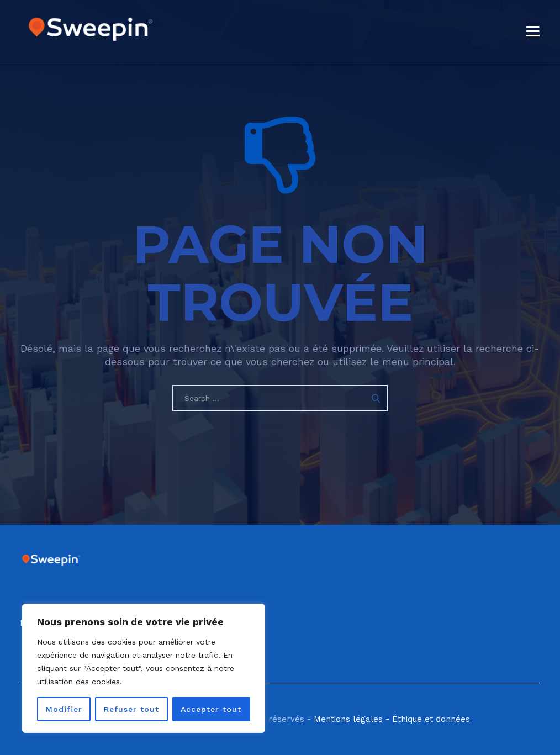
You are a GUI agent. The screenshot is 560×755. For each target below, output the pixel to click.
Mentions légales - (352, 719)
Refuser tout (131, 709)
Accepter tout (211, 709)
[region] (144, 668)
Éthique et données (431, 719)
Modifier (64, 709)
